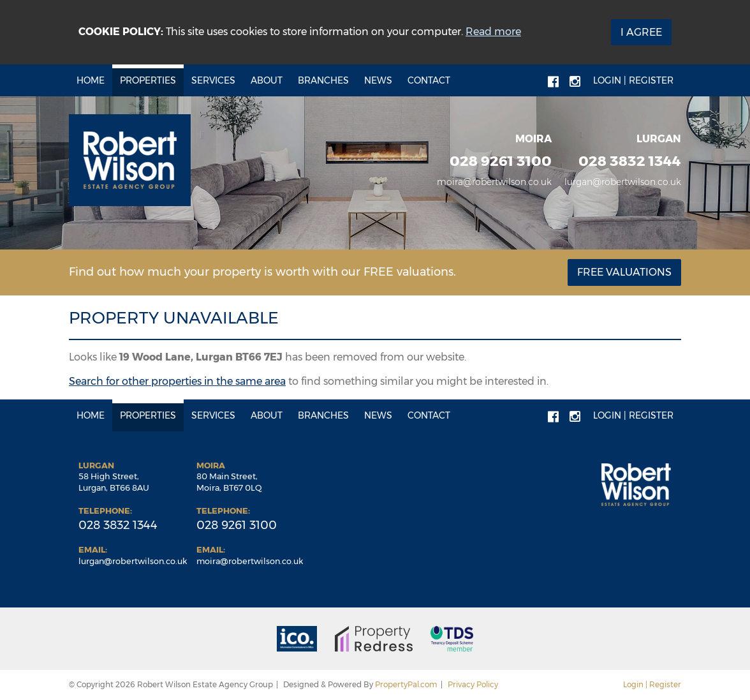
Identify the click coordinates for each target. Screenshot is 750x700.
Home (91, 80)
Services (213, 80)
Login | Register (633, 80)
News (378, 80)
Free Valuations (624, 272)
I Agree (641, 32)
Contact (429, 80)
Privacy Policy (473, 684)
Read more (493, 32)
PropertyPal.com (406, 684)
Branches (323, 80)
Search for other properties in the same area (177, 381)
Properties (148, 80)
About (267, 80)
